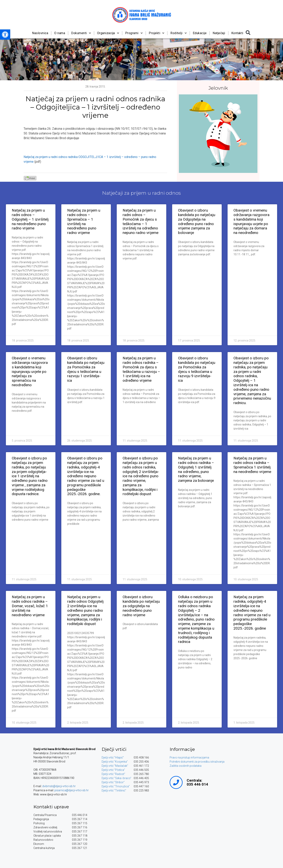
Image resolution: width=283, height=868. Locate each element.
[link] (5, 35)
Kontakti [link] (237, 33)
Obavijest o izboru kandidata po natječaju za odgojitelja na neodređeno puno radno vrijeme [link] (141, 606)
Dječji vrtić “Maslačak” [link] (115, 766)
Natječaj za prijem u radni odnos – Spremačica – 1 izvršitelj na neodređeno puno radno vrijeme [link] (84, 221)
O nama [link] (60, 33)
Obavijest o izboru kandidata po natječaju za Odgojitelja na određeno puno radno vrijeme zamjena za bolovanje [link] (197, 221)
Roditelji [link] (179, 33)
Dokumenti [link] (81, 33)
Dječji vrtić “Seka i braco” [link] (116, 778)
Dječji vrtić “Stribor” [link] (113, 782)
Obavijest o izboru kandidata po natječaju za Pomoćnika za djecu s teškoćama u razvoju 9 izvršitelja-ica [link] (197, 369)
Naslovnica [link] (40, 33)
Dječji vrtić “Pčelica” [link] (113, 770)
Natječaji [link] (219, 33)
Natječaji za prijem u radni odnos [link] (141, 193)
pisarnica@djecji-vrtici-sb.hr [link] (72, 790)
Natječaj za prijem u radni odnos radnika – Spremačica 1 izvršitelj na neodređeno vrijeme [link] (252, 465)
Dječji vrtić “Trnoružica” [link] (116, 786)
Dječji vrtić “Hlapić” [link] (113, 758)
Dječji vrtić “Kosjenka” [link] (115, 762)
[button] (248, 33)
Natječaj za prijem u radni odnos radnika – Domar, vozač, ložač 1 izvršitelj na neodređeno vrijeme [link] (30, 606)
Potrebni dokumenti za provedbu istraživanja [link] (197, 762)
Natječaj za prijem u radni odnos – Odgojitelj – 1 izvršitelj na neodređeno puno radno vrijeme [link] (30, 219)
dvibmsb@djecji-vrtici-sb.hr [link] (59, 786)
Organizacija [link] (108, 33)
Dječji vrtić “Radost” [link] (113, 774)
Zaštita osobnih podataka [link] (186, 766)
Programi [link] (134, 33)
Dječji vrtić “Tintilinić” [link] (114, 790)
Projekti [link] (157, 33)
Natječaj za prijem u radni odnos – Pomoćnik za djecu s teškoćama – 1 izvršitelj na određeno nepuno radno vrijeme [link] (141, 221)
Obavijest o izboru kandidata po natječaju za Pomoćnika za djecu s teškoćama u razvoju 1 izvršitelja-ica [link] (86, 369)
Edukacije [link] (200, 33)
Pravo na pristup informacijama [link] (189, 758)
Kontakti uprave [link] (51, 807)
